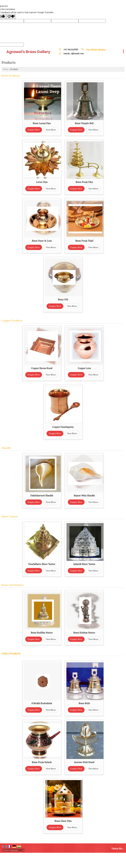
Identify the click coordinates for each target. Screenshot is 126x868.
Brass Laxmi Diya (42, 123)
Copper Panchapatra (63, 427)
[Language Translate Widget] (14, 850)
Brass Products (11, 76)
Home (6, 69)
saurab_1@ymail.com (73, 53)
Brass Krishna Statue (84, 633)
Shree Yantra (10, 516)
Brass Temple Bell (84, 123)
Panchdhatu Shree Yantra (42, 564)
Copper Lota (84, 368)
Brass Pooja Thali (84, 241)
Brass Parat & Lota (42, 241)
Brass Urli (63, 299)
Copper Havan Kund (42, 368)
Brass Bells (84, 703)
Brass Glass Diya (63, 821)
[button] (96, 49)
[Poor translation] (11, 17)
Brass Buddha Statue (42, 633)
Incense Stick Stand (84, 762)
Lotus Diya (42, 182)
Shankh (6, 448)
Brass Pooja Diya (84, 182)
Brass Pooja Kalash (42, 762)
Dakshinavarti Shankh (42, 495)
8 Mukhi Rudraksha (42, 703)
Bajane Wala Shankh (84, 495)
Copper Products (12, 320)
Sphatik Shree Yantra (84, 564)
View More (51, 130)
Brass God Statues (13, 585)
